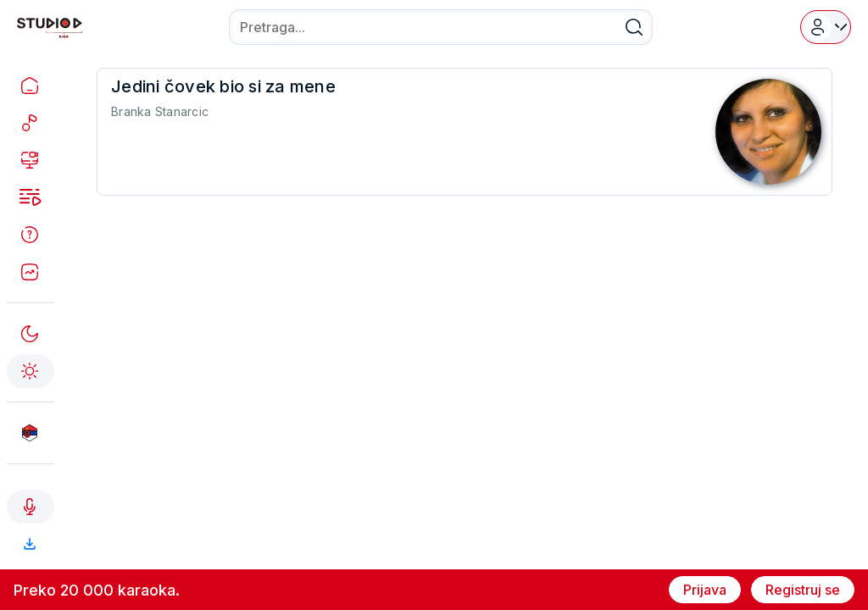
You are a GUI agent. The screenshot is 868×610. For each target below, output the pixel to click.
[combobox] (441, 27)
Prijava (705, 590)
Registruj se (803, 590)
